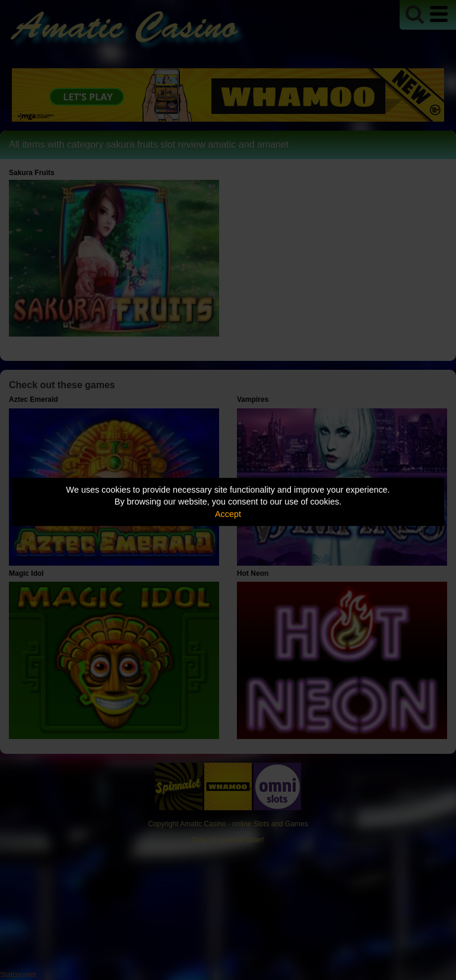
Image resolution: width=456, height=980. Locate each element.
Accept (228, 514)
